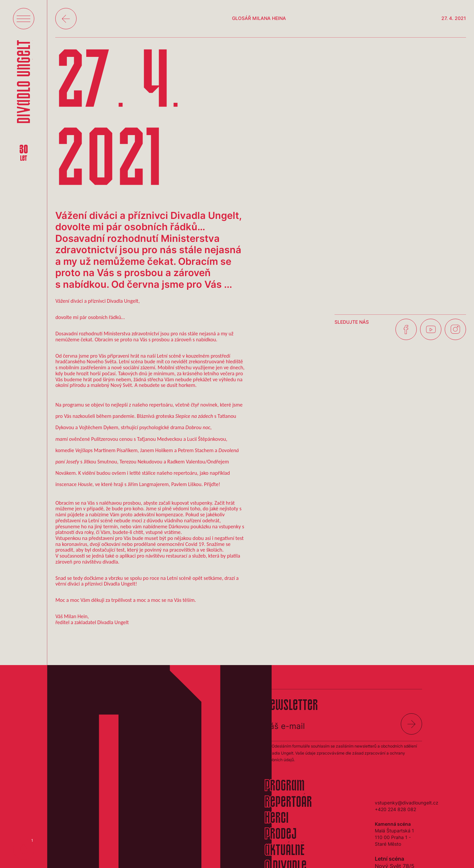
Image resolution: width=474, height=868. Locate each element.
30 (24, 153)
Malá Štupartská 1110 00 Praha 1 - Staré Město (394, 837)
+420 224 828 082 (395, 809)
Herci (277, 819)
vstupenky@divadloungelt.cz (407, 803)
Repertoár (288, 803)
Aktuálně (285, 851)
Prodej (281, 835)
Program (285, 786)
